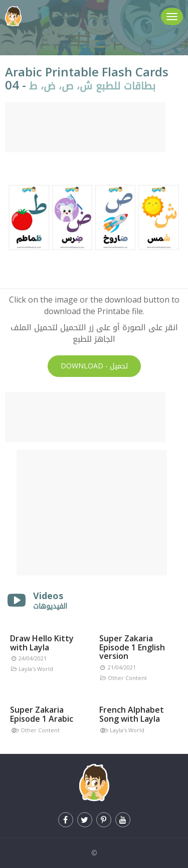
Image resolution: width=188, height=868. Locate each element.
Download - (94, 366)
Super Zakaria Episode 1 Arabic (42, 714)
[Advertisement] (85, 127)
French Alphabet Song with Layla (132, 714)
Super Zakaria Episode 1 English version (132, 647)
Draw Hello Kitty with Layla (42, 643)
